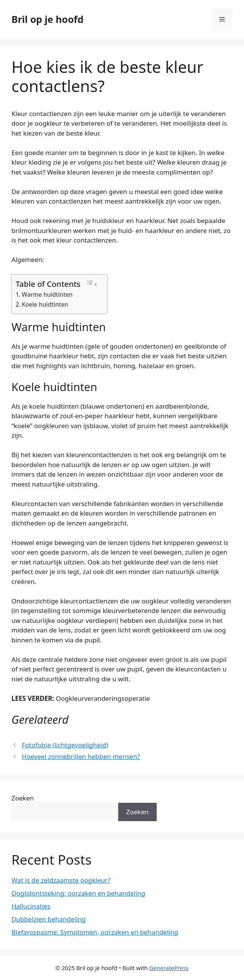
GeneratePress (169, 968)
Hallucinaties (31, 906)
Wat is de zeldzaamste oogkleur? (61, 880)
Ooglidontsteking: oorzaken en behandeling (78, 893)
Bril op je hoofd (47, 19)
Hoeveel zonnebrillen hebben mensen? (81, 756)
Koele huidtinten (45, 304)
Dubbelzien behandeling (49, 919)
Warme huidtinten (47, 294)
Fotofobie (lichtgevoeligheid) (65, 745)
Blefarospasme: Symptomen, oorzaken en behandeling (95, 932)
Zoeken (23, 798)
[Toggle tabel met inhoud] (92, 284)
